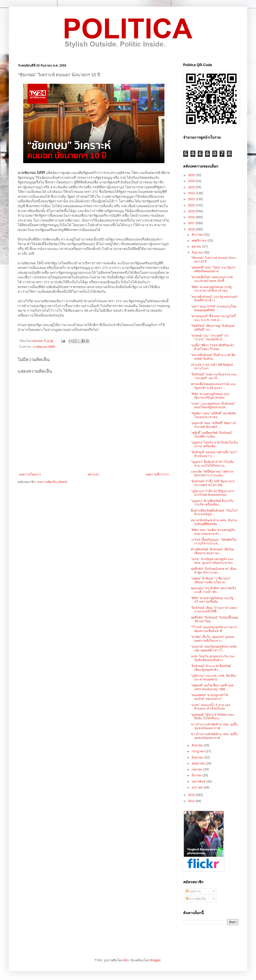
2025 (192, 175)
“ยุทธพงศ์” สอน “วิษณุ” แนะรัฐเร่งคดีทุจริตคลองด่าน (213, 269)
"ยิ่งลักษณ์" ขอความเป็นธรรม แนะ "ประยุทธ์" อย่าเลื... (214, 376)
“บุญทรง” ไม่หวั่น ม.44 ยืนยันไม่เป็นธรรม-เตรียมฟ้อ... (214, 444)
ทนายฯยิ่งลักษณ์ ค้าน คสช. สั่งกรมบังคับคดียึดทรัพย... (214, 522)
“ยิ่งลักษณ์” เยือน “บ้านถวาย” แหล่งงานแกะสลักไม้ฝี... (214, 610)
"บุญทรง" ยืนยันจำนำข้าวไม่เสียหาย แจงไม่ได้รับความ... (212, 464)
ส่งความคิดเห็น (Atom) (52, 482)
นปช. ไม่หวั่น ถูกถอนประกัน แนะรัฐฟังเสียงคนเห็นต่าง (213, 658)
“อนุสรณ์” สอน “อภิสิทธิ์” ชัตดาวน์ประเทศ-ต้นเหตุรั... (213, 425)
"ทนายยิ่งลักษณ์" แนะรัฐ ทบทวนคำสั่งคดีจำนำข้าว (214, 299)
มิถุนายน (198, 757)
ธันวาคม (198, 235)
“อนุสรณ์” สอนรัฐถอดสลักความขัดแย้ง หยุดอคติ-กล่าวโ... (214, 648)
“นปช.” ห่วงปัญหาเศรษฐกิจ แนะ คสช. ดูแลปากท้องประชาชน (212, 561)
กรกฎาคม (199, 751)
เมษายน (197, 769)
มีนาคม (197, 775)
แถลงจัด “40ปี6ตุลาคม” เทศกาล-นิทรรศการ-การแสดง (213, 473)
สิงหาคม (198, 745)
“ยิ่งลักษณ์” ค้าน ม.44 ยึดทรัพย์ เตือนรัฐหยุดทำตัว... (211, 668)
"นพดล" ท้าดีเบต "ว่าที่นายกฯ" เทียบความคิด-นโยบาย (211, 580)
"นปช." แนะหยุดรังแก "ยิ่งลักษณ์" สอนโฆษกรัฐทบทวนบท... (213, 405)
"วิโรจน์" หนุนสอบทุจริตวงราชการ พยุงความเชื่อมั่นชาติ (214, 629)
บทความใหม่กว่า (30, 474)
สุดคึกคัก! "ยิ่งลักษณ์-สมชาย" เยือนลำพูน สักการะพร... (214, 571)
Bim (126, 960)
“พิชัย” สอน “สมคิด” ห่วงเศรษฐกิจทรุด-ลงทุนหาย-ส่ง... (213, 532)
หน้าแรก (93, 474)
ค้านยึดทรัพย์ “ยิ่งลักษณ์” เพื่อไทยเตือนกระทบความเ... (212, 551)
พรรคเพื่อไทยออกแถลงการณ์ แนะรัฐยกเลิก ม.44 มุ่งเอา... (214, 386)
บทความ (193, 891)
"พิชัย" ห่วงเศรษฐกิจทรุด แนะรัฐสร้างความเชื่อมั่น (212, 600)
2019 (192, 211)
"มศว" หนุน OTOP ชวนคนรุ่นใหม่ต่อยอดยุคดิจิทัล (214, 308)
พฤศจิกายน (200, 240)
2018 (192, 217)
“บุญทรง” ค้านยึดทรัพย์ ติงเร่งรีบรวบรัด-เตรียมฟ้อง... (212, 503)
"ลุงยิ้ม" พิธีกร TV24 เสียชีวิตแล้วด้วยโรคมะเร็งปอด (213, 347)
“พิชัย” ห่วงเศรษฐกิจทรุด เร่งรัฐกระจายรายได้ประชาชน (211, 289)
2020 (192, 205)
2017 (192, 223)
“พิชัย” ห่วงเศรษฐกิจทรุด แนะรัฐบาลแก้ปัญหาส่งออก (210, 396)
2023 (192, 187)
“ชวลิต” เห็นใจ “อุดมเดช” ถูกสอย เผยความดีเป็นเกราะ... (213, 639)
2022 (192, 193)
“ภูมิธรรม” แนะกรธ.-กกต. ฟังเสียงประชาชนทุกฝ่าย (214, 677)
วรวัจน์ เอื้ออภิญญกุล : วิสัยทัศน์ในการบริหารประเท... (214, 541)
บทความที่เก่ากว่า (157, 474)
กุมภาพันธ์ (199, 781)
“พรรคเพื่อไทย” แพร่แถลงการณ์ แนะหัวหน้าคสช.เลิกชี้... (212, 279)
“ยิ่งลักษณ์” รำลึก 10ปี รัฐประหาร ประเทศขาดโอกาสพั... (213, 483)
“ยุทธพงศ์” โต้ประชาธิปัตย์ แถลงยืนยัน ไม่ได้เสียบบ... (213, 716)
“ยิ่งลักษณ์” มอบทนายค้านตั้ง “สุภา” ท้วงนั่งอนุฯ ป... (214, 454)
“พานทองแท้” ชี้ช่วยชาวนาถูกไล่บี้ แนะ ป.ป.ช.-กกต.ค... (213, 318)
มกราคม (198, 787)
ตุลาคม (197, 246)
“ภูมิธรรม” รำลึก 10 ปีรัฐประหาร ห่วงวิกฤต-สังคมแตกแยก (213, 493)
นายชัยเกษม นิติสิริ (44, 347)
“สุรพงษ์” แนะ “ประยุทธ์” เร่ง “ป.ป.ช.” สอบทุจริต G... (210, 337)
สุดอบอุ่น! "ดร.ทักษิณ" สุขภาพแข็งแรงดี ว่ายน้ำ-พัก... (214, 590)
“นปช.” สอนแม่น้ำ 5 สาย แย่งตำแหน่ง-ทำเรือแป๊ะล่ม (211, 707)
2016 (192, 229)
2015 (192, 795)
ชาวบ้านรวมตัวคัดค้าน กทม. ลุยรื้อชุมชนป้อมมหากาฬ (214, 726)
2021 (192, 199)
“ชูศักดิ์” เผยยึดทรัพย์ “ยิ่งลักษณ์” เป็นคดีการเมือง (212, 435)
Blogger (155, 960)
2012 (192, 801)
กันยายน (198, 252)
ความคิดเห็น (196, 899)
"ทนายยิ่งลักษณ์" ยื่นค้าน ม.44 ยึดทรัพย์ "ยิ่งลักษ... (213, 357)
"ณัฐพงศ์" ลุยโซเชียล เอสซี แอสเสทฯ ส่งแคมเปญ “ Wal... (212, 687)
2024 (192, 181)
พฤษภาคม (199, 763)
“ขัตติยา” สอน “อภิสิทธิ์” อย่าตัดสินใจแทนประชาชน (214, 415)
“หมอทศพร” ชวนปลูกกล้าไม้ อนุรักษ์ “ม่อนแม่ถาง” (210, 697)
